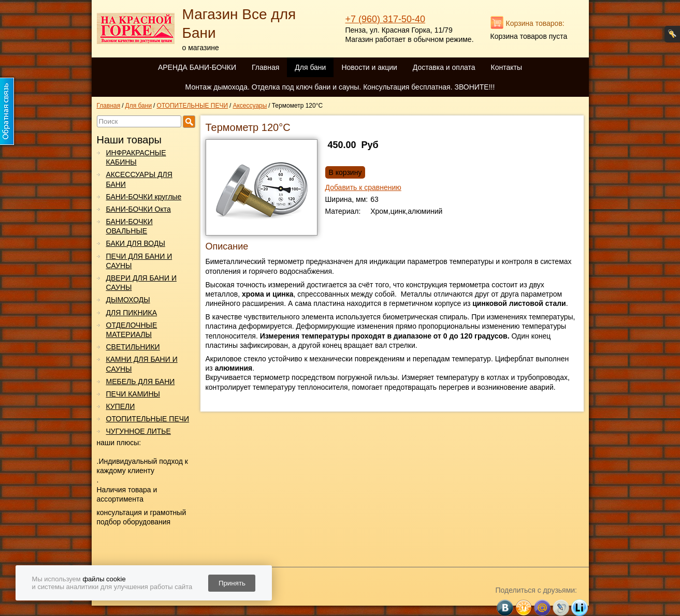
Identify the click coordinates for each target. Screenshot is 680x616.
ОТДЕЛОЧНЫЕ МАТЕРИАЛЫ (132, 330)
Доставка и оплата (444, 67)
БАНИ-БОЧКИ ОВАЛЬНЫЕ (129, 226)
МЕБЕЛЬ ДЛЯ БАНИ (141, 382)
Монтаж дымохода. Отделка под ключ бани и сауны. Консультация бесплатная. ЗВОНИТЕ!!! (340, 87)
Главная (265, 67)
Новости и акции (369, 67)
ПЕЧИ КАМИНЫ (133, 394)
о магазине (201, 48)
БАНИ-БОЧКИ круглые (144, 197)
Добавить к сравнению (363, 187)
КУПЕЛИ (121, 406)
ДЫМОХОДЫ (128, 300)
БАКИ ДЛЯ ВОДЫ (136, 243)
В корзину (345, 172)
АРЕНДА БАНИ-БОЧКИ (197, 67)
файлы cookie (104, 579)
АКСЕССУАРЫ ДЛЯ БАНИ (139, 179)
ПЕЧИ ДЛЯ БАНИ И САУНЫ (139, 261)
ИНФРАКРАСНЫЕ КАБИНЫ (136, 157)
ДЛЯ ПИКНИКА (132, 313)
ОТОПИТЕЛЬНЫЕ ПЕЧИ (148, 419)
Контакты (507, 67)
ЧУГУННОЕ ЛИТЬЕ (139, 431)
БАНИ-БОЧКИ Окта (139, 209)
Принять (232, 583)
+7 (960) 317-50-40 (386, 19)
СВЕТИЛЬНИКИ (133, 347)
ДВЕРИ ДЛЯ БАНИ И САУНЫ (141, 283)
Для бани (310, 67)
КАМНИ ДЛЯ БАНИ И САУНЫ (142, 364)
